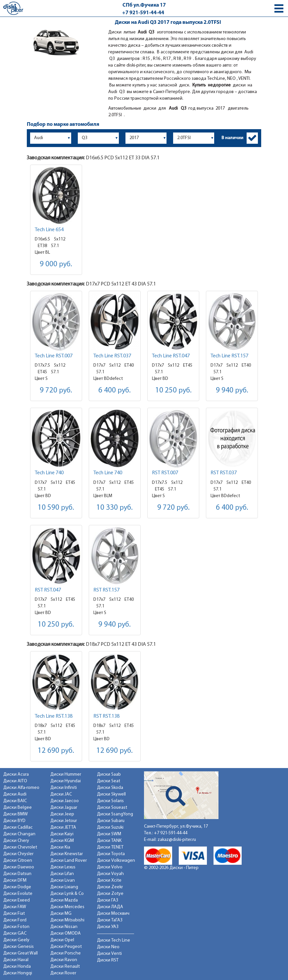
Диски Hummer (66, 774)
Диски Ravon (64, 960)
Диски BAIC (15, 801)
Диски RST (108, 960)
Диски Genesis (19, 947)
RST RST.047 (48, 590)
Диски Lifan (62, 874)
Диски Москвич (113, 914)
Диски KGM (62, 841)
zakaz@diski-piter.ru (177, 840)
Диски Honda (17, 967)
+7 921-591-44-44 (143, 13)
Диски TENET (110, 847)
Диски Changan (19, 834)
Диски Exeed (17, 900)
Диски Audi (15, 794)
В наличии (232, 138)
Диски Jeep (62, 814)
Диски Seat (109, 781)
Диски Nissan (64, 927)
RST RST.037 (224, 473)
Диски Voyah (110, 874)
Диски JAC (61, 794)
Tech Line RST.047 (171, 356)
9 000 (56, 264)
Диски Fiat (14, 914)
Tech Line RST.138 (54, 716)
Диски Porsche (66, 953)
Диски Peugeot (66, 947)
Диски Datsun (17, 874)
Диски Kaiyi (62, 834)
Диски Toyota (111, 854)
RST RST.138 (106, 716)
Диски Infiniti (64, 788)
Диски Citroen (18, 861)
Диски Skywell (111, 794)
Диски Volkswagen (116, 861)
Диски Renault (65, 967)
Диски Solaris (110, 801)
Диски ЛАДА (110, 907)
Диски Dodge (17, 887)
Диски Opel (62, 940)
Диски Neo (108, 947)
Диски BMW (16, 814)
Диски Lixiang (64, 887)
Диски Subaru (111, 821)
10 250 (173, 391)
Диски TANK (109, 841)
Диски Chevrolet (20, 847)
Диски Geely (16, 940)
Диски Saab (109, 774)
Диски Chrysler (18, 854)
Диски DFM (15, 880)
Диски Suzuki (110, 827)
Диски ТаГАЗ (110, 920)
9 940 (232, 391)
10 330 (115, 508)
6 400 (115, 391)
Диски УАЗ (108, 927)
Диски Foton (16, 927)
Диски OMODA (66, 933)
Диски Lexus (63, 867)
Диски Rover (63, 973)
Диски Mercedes (67, 907)
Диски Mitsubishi (67, 920)
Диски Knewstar (67, 854)
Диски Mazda (64, 900)
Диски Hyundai (66, 781)
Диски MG (61, 914)
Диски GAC (15, 933)
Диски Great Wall (21, 953)
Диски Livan (63, 880)
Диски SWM (109, 834)
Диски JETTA (63, 827)
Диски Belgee (18, 808)
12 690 (56, 751)
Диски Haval (16, 960)
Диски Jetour (64, 821)
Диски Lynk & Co (67, 894)
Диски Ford (15, 920)
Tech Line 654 (49, 230)
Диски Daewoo (19, 867)
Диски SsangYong (115, 814)
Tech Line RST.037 (112, 356)
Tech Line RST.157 (229, 356)
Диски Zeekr (110, 887)
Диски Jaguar (64, 808)
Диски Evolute (18, 894)
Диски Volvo (110, 867)
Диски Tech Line (114, 940)
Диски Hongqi (18, 973)
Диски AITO (15, 781)
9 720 (56, 391)
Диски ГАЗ (108, 900)
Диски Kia (60, 847)
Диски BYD (14, 821)
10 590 (56, 508)
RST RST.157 (106, 590)
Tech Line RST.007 (54, 356)
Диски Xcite (109, 880)
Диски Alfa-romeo (21, 788)
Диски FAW (15, 907)
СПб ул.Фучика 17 (144, 5)
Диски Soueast (112, 808)
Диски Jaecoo (65, 801)
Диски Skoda (110, 788)
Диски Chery (16, 841)
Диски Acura (16, 774)
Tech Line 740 (49, 473)
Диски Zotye (110, 894)
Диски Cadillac (18, 827)
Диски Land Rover (69, 861)
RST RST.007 (165, 473)
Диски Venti (109, 954)
